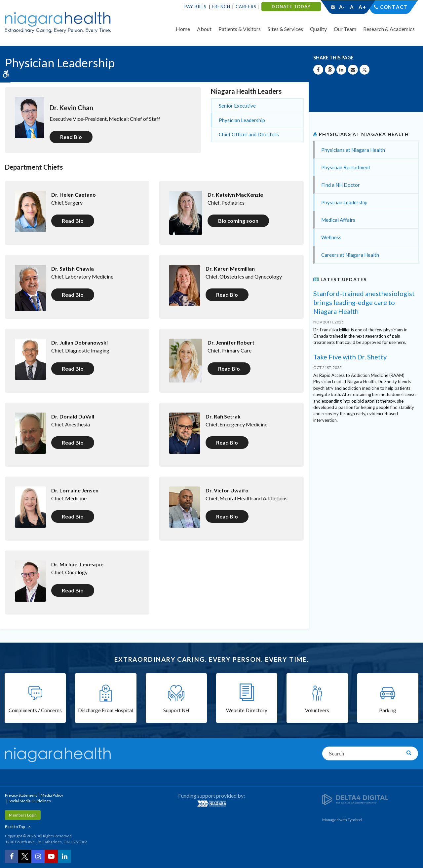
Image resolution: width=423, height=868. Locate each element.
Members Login (23, 815)
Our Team (345, 29)
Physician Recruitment (346, 167)
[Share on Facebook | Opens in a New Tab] (318, 70)
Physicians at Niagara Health (353, 150)
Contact (394, 7)
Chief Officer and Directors (249, 134)
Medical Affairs (338, 220)
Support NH (176, 710)
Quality (318, 29)
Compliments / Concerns (35, 710)
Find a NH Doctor (341, 185)
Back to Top (15, 827)
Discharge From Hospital (106, 710)
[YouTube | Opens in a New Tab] (51, 856)
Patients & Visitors (240, 29)
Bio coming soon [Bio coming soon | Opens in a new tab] (238, 221)
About (204, 29)
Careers (246, 7)
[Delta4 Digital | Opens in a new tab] (355, 799)
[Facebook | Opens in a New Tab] (12, 856)
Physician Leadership (242, 120)
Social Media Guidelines (30, 801)
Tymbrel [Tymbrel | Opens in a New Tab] (355, 820)
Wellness (331, 237)
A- (342, 7)
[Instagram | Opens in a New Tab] (38, 856)
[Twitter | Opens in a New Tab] (25, 856)
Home (183, 29)
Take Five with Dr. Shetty (350, 357)
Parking (388, 710)
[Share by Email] (353, 70)
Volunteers (317, 710)
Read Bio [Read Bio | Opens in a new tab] (71, 137)
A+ (362, 7)
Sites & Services (285, 29)
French (221, 7)
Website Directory (247, 710)
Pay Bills (196, 7)
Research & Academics (389, 29)
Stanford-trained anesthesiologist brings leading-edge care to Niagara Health (364, 302)
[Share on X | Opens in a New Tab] (365, 70)
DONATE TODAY (291, 7)
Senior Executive (237, 106)
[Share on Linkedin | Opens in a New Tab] (341, 70)
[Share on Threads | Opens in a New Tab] (330, 70)
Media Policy (52, 795)
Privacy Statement (21, 795)
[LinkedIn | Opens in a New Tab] (64, 856)
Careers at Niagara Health (350, 255)
